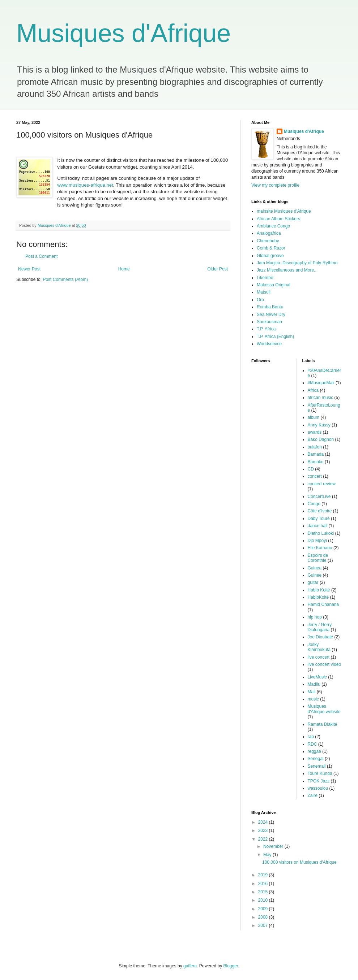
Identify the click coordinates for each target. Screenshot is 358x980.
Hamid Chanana (323, 604)
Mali (312, 692)
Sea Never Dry (271, 315)
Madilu (314, 684)
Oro (260, 300)
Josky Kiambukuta (319, 647)
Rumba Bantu (270, 307)
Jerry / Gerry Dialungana (320, 627)
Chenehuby (268, 241)
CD (311, 469)
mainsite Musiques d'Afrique (284, 211)
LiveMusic (317, 677)
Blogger (231, 966)
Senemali (317, 766)
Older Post (218, 269)
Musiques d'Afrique (123, 33)
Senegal (316, 759)
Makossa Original (274, 285)
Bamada (316, 454)
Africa (313, 390)
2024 (264, 822)
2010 (264, 900)
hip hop (315, 617)
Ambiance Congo (273, 226)
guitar (313, 582)
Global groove (270, 256)
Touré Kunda (320, 773)
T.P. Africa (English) (275, 337)
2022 (264, 839)
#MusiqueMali (321, 383)
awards (315, 432)
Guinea (315, 568)
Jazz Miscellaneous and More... (287, 270)
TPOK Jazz (319, 781)
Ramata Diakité (323, 724)
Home (124, 269)
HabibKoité (318, 597)
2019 (264, 875)
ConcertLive (319, 496)
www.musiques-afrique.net (85, 185)
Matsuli (264, 292)
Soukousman (269, 322)
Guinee (315, 575)
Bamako (316, 462)
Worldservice (269, 344)
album (314, 417)
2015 (264, 892)
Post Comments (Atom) (65, 279)
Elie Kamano (320, 548)
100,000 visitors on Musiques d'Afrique (299, 862)
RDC (312, 744)
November (274, 846)
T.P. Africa (266, 329)
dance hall (318, 526)
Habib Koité (319, 590)
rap (311, 737)
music (313, 699)
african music (321, 398)
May (268, 855)
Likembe (265, 278)
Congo (314, 504)
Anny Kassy (319, 425)
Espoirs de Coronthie (318, 558)
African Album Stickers (278, 219)
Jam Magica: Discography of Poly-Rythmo (297, 263)
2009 (264, 909)
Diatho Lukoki (321, 533)
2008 (264, 917)
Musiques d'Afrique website (324, 709)
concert (315, 476)
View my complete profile (275, 185)
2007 (264, 925)
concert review (322, 484)
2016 (264, 884)
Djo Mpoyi (317, 541)
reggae (314, 751)
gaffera (190, 966)
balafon (315, 447)
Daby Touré (319, 519)
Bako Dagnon (321, 439)
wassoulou (318, 788)
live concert (319, 657)
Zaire (313, 795)
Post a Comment (41, 256)
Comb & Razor (271, 248)
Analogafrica (269, 233)
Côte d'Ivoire (320, 511)
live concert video (325, 664)
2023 (264, 831)
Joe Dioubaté (321, 637)
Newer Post (29, 269)
